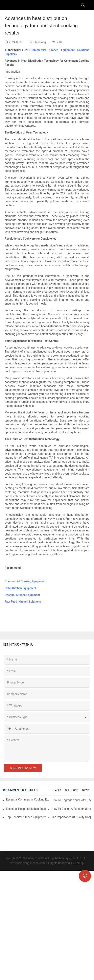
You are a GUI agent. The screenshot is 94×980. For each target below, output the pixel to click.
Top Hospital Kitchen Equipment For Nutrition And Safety (26, 817)
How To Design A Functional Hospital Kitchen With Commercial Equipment (71, 809)
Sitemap (78, 863)
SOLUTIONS (72, 790)
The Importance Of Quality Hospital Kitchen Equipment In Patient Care (71, 817)
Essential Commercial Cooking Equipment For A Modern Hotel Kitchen (27, 799)
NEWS (86, 790)
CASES (57, 790)
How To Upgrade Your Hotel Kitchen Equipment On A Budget (71, 800)
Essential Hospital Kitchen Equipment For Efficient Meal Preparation (26, 809)
